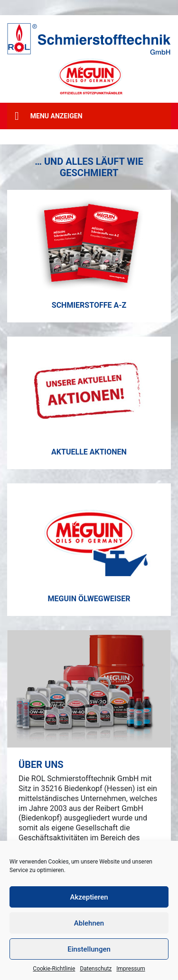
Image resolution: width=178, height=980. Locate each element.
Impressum (131, 969)
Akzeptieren (89, 897)
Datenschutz (96, 969)
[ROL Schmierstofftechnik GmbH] (89, 39)
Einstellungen (89, 949)
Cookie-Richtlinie (54, 969)
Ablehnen (89, 923)
